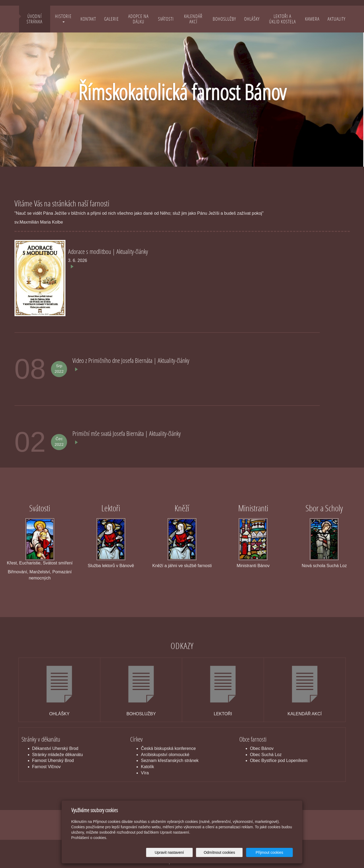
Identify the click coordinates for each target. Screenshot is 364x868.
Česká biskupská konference (168, 748)
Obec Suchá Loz (266, 755)
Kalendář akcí (193, 19)
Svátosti (166, 19)
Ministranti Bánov (253, 566)
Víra (145, 773)
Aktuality (337, 19)
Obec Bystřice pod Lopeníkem (279, 761)
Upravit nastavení (184, 852)
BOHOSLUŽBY (141, 714)
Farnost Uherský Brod (53, 761)
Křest (12, 563)
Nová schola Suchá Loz (324, 566)
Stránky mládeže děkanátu (58, 755)
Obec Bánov (262, 748)
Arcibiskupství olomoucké (165, 755)
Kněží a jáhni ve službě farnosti (182, 566)
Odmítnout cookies (228, 852)
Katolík (147, 767)
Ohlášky (252, 19)
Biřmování (17, 572)
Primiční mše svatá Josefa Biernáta (109, 433)
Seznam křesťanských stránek (170, 761)
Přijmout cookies (272, 852)
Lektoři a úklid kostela (282, 19)
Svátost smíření (58, 563)
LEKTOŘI (223, 714)
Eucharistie (30, 563)
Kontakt (88, 19)
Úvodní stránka (34, 19)
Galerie (111, 19)
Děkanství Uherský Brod (55, 748)
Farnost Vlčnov (47, 767)
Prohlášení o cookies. (89, 838)
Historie (63, 18)
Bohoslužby (224, 19)
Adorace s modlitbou (90, 251)
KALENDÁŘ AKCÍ (305, 714)
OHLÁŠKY (60, 714)
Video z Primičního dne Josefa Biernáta (113, 360)
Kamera (312, 19)
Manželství (40, 572)
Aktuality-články (132, 251)
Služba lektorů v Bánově (111, 566)
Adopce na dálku (138, 19)
